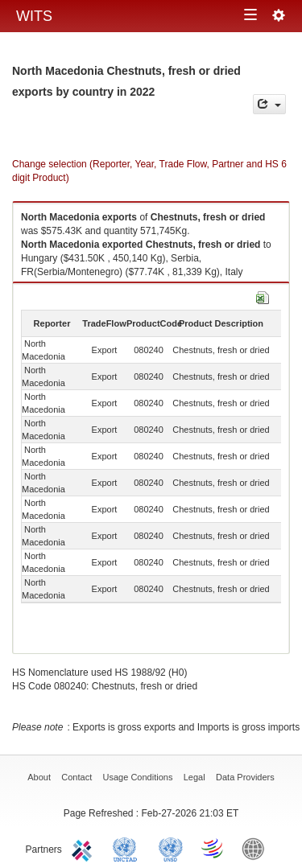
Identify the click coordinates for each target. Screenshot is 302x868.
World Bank (257, 848)
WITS (34, 16)
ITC (85, 848)
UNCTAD (128, 848)
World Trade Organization (213, 848)
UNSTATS (171, 848)
